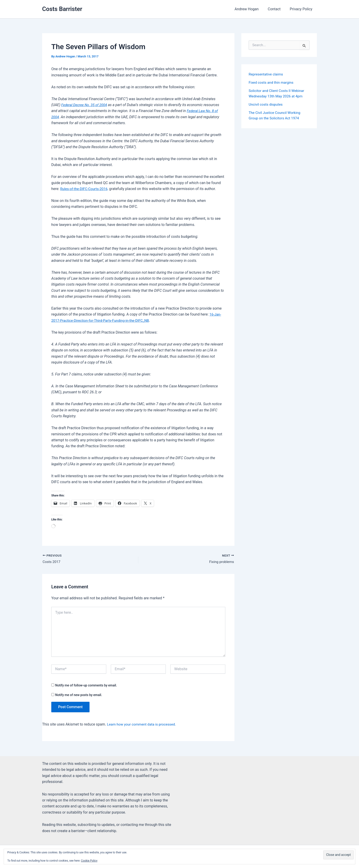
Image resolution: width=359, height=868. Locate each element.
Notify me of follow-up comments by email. (86, 686)
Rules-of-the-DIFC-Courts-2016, (85, 189)
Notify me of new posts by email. (79, 695)
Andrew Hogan (251, 9)
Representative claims (267, 74)
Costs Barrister (62, 9)
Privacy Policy (302, 9)
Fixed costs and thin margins (272, 82)
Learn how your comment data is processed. (143, 725)
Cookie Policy (89, 861)
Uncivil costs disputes (266, 104)
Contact (277, 9)
